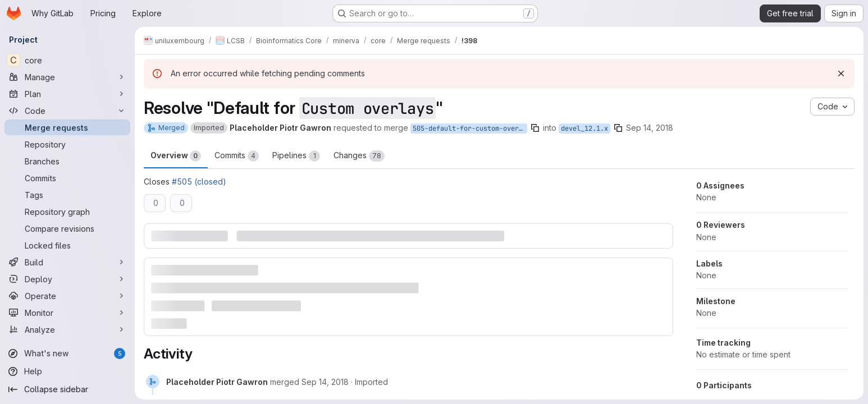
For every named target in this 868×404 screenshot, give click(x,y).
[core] (67, 60)
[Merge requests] (67, 127)
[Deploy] (67, 279)
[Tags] (67, 195)
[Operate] (67, 296)
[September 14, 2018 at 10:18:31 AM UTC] (325, 382)
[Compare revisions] (67, 228)
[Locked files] (67, 245)
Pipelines (296, 156)
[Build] (67, 262)
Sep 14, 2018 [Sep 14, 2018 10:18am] (650, 128)
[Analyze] (67, 329)
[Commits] (67, 178)
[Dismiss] (841, 74)
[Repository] (67, 144)
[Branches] (67, 161)
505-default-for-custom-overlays (470, 128)
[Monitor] (67, 313)
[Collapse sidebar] (67, 389)
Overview (176, 156)
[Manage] (67, 77)
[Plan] (67, 94)
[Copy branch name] (535, 128)
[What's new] (67, 353)
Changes (359, 156)
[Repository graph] (67, 212)
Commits (237, 156)
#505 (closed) (199, 182)
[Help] (67, 371)
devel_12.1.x (584, 128)
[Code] (67, 111)
